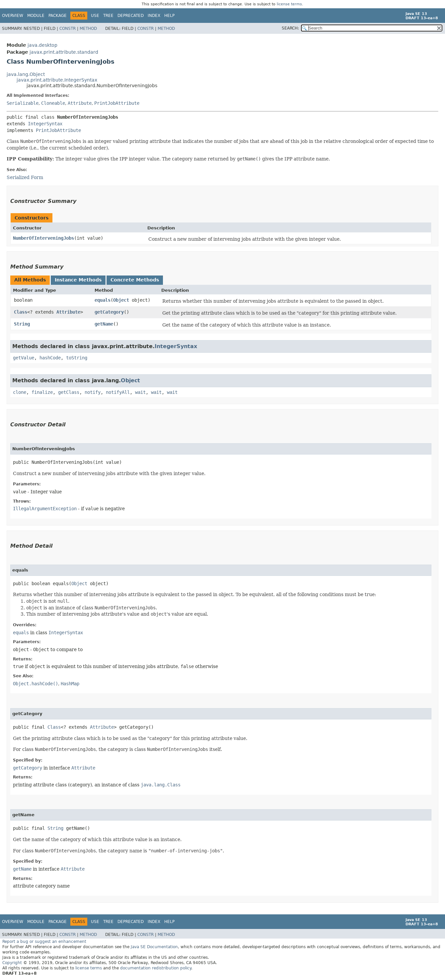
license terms (289, 4)
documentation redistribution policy (156, 968)
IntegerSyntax (45, 124)
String (22, 324)
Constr (68, 29)
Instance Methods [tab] (78, 280)
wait (140, 392)
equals (103, 300)
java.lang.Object (26, 74)
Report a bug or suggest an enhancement (44, 942)
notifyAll (118, 392)
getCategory (109, 312)
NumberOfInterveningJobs (43, 238)
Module (36, 16)
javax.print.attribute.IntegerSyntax (57, 80)
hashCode (50, 358)
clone (20, 392)
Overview (13, 16)
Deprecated (131, 16)
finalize (42, 392)
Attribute (80, 103)
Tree (108, 16)
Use (95, 16)
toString (77, 358)
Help (169, 16)
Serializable (23, 103)
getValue (24, 358)
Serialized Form (25, 177)
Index (154, 16)
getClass (69, 392)
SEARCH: (290, 28)
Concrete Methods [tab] (135, 280)
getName (104, 324)
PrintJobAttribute (117, 103)
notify (93, 392)
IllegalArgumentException (45, 509)
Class (21, 312)
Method (88, 29)
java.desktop (42, 45)
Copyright (12, 963)
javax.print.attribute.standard (64, 52)
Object (121, 300)
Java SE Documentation (154, 947)
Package (58, 16)
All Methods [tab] (30, 280)
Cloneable (53, 103)
